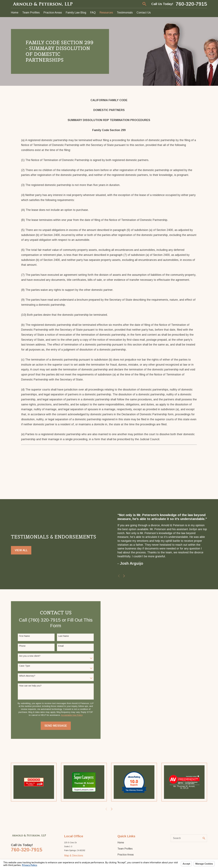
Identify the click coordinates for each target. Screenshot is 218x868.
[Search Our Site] (204, 838)
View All (21, 551)
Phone (21, 646)
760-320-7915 (191, 4)
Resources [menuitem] (106, 13)
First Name (23, 636)
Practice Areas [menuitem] (53, 13)
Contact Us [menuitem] (144, 13)
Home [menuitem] (15, 13)
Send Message (55, 726)
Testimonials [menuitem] (125, 13)
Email (60, 646)
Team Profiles (125, 849)
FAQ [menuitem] (93, 13)
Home (121, 842)
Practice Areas (126, 855)
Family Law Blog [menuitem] (76, 13)
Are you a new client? (29, 656)
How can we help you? (29, 686)
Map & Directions (74, 855)
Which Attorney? (26, 676)
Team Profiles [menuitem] (31, 13)
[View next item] (125, 576)
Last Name (62, 636)
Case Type (23, 666)
